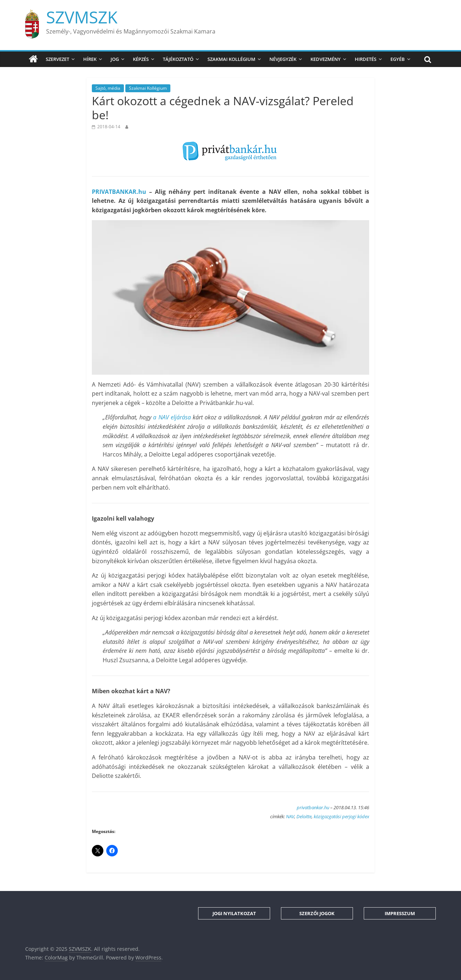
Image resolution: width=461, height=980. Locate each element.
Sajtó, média (108, 88)
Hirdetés (366, 59)
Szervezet (57, 59)
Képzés (141, 59)
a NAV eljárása (172, 417)
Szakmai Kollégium (231, 59)
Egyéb (398, 59)
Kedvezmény (326, 59)
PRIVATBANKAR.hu (119, 192)
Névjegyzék (283, 59)
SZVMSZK (82, 17)
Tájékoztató (178, 59)
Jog (115, 59)
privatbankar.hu (313, 807)
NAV (290, 816)
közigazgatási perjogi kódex (341, 816)
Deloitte (304, 816)
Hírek (90, 59)
